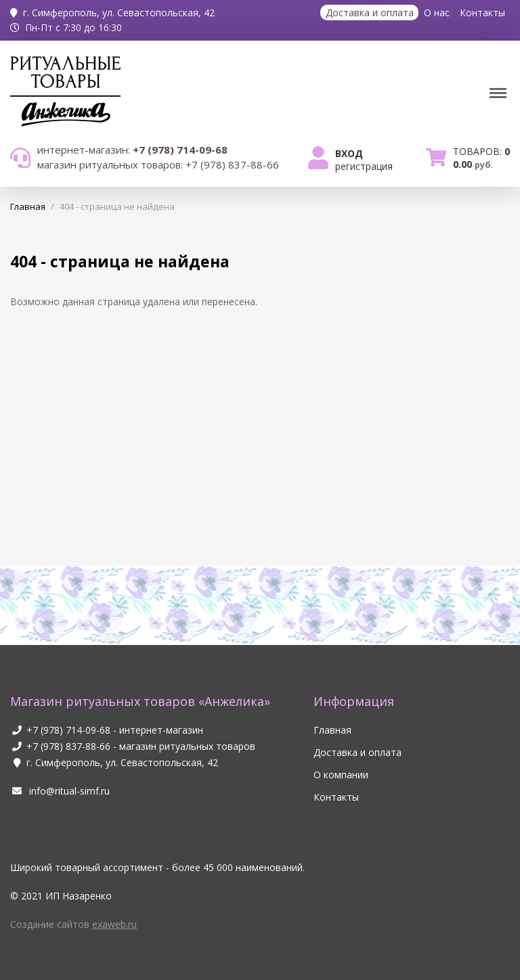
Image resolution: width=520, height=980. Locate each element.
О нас (437, 13)
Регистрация (364, 166)
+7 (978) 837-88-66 (68, 746)
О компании (341, 775)
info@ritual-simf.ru (60, 791)
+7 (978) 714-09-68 (68, 730)
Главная (332, 730)
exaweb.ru (114, 924)
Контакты (482, 13)
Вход (349, 153)
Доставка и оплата (370, 13)
